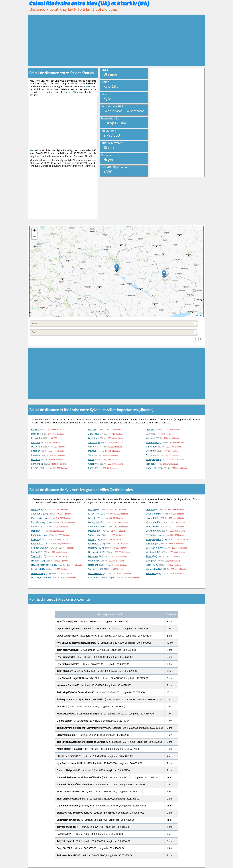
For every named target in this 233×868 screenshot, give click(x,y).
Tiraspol (36, 557)
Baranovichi (95, 552)
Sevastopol (94, 443)
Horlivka (36, 460)
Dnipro (92, 430)
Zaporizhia (94, 434)
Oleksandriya (38, 574)
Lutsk (91, 468)
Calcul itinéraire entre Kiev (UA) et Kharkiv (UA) (89, 3)
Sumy (91, 455)
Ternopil (150, 464)
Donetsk (150, 430)
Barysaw (93, 557)
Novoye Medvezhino (42, 565)
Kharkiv (88, 86)
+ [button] (34, 231)
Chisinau (150, 514)
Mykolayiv (94, 438)
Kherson (36, 451)
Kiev (32, 150)
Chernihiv (151, 451)
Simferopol (151, 447)
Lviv (148, 434)
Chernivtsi (94, 464)
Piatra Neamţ (95, 574)
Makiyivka (36, 447)
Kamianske (37, 464)
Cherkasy (36, 455)
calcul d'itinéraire (74, 92)
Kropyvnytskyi (153, 460)
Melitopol (151, 552)
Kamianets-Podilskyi (99, 578)
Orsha (92, 561)
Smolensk (94, 527)
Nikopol (35, 561)
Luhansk (36, 443)
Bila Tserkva (152, 548)
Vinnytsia (93, 447)
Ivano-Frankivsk (154, 468)
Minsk (34, 510)
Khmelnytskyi (153, 443)
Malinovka (151, 569)
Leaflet (199, 315)
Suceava (93, 569)
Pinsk (149, 557)
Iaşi (33, 531)
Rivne (91, 460)
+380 (108, 172)
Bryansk (150, 518)
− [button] (34, 237)
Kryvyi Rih (36, 438)
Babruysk (93, 548)
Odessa (35, 434)
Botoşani (93, 565)
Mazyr (149, 565)
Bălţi (148, 561)
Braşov (35, 540)
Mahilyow (94, 523)
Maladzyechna (39, 578)
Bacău (34, 552)
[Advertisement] (116, 40)
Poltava (92, 451)
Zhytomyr (151, 455)
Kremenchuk (38, 468)
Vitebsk (35, 527)
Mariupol (150, 438)
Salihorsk (151, 574)
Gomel (92, 518)
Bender (35, 569)
